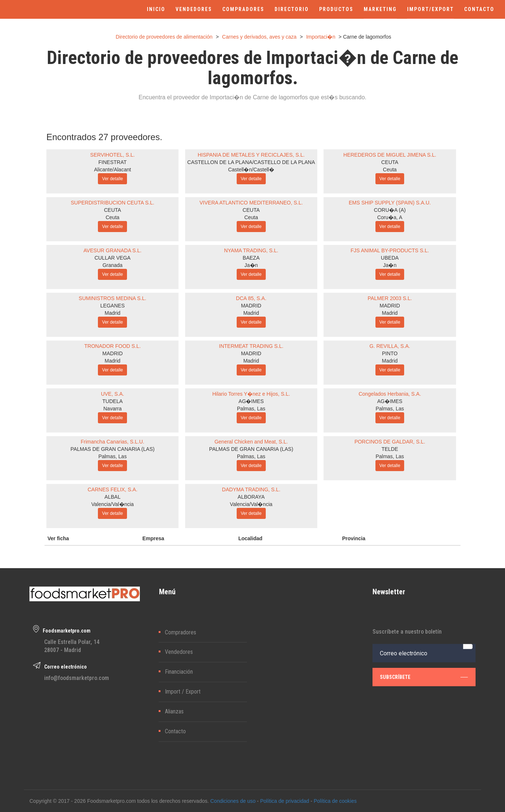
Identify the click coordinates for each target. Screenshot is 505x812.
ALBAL (113, 497)
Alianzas (174, 711)
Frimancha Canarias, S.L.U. (112, 442)
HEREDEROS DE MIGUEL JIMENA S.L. (390, 155)
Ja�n (251, 265)
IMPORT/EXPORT (430, 9)
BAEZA (251, 258)
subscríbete (424, 677)
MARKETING (380, 9)
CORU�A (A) (390, 210)
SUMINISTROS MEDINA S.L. (113, 298)
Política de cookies (335, 801)
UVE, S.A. (112, 394)
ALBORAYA (251, 497)
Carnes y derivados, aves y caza (259, 37)
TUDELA (112, 401)
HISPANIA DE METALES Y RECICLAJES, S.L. (251, 155)
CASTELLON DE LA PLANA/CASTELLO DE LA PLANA (251, 162)
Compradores (181, 632)
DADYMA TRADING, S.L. (251, 489)
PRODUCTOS (336, 9)
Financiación (179, 672)
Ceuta (390, 170)
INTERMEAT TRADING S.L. (251, 346)
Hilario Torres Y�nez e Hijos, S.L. (251, 394)
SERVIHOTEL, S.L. (112, 155)
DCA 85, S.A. (251, 298)
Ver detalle (112, 179)
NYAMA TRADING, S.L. (251, 250)
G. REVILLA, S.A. (390, 346)
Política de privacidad (285, 801)
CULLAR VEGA (113, 258)
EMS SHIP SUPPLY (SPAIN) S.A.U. (390, 203)
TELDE (390, 449)
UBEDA (390, 258)
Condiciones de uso (233, 801)
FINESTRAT (112, 162)
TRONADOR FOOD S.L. (112, 346)
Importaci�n (321, 37)
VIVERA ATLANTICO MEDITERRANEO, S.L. (251, 203)
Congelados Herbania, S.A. (390, 394)
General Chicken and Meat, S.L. (251, 442)
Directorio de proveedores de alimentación (164, 37)
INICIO (156, 9)
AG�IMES (251, 401)
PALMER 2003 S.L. (390, 298)
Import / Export (183, 692)
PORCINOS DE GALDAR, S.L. (390, 442)
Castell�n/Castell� (251, 170)
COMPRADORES (243, 9)
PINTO (390, 353)
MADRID (251, 306)
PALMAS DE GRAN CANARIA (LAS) (112, 449)
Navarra (113, 409)
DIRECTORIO (292, 9)
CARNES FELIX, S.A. (112, 489)
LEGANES (113, 306)
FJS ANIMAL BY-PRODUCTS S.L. (390, 250)
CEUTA (390, 162)
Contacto (175, 731)
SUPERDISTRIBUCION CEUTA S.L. (112, 203)
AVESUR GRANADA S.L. (113, 250)
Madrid (112, 313)
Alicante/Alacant (112, 170)
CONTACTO (479, 9)
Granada (112, 265)
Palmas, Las (251, 409)
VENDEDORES (194, 9)
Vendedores (179, 652)
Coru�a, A (390, 217)
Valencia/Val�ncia (112, 504)
